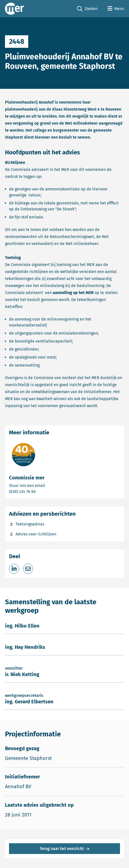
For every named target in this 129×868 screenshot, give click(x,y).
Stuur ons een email (47, 485)
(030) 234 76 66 (40, 491)
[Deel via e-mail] (28, 569)
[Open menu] (116, 9)
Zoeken (87, 9)
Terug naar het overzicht (62, 849)
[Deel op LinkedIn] (14, 569)
